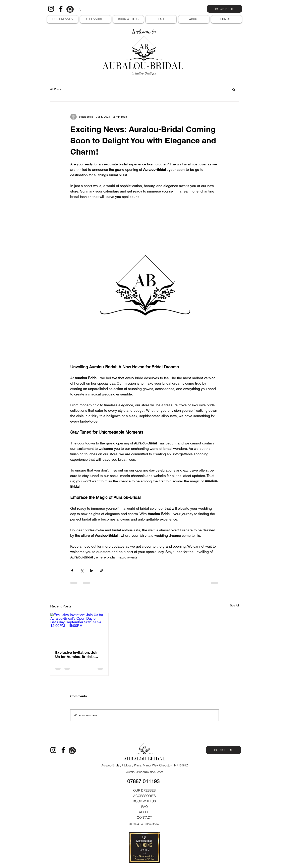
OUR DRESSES (144, 790)
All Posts (55, 89)
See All (234, 605)
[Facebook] (61, 9)
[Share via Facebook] (72, 571)
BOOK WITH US (144, 801)
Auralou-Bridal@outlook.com (145, 772)
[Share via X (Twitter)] (82, 571)
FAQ (144, 807)
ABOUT (144, 812)
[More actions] (216, 117)
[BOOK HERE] (224, 9)
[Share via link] (102, 571)
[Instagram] (51, 9)
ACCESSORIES (144, 796)
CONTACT (144, 817)
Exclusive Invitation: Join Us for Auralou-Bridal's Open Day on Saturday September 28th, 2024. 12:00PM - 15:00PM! (77, 655)
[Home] (70, 9)
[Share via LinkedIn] (92, 571)
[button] (63, 19)
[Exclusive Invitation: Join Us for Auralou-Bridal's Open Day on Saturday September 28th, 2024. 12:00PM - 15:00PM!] (79, 629)
